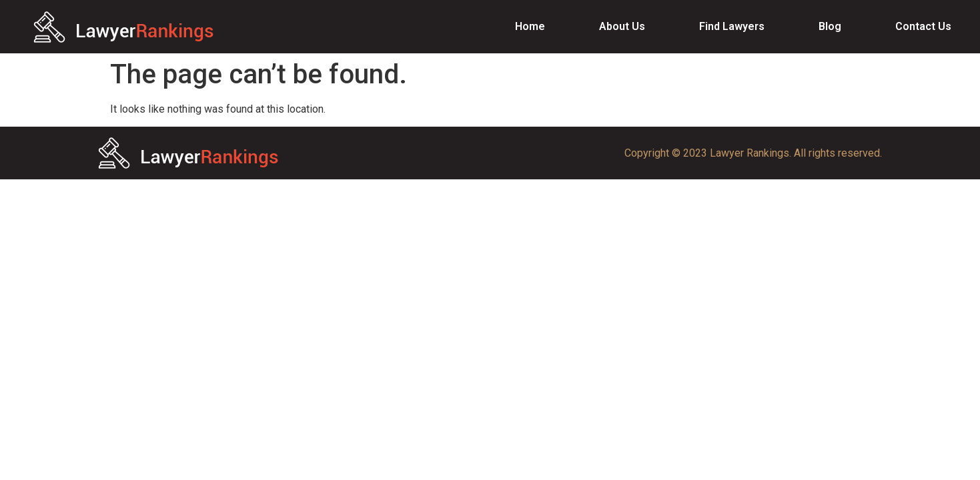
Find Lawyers (732, 26)
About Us (622, 26)
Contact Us (923, 26)
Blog (830, 26)
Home (530, 26)
